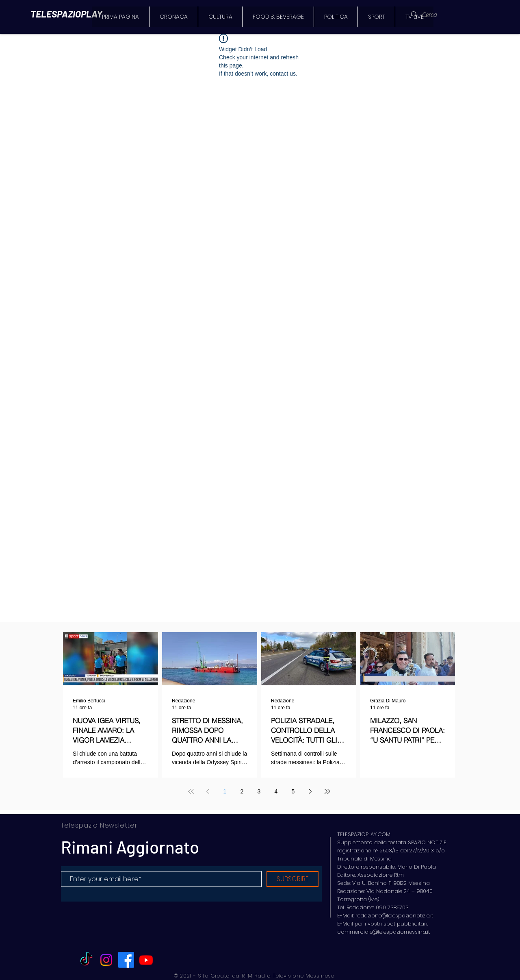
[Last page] (327, 791)
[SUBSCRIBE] (292, 879)
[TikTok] (86, 960)
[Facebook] (126, 960)
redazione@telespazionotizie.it (394, 916)
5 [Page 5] (293, 791)
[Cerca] (434, 15)
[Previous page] (208, 791)
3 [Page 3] (259, 791)
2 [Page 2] (242, 791)
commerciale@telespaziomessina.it (383, 932)
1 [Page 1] (225, 791)
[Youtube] (146, 960)
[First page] (191, 791)
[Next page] (310, 791)
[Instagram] (106, 960)
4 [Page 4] (276, 791)
